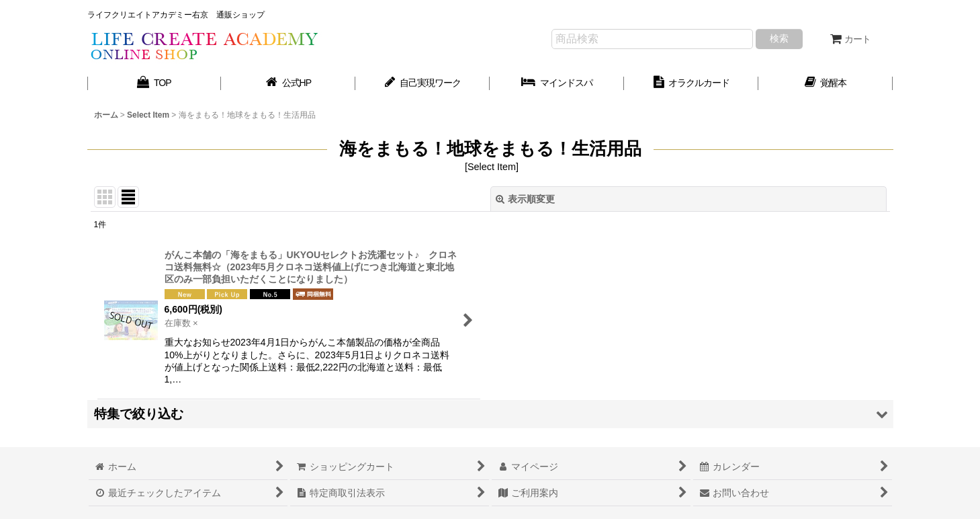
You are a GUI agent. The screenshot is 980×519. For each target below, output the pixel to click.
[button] (490, 414)
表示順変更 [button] (525, 199)
